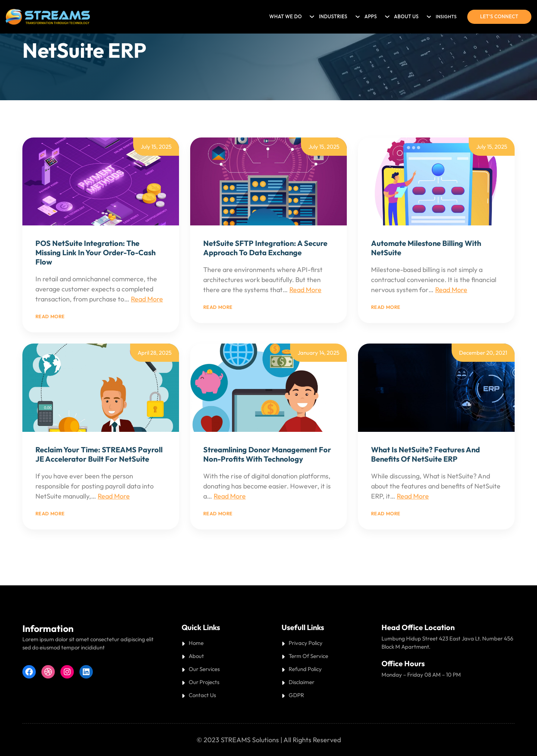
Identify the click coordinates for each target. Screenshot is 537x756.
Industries (333, 16)
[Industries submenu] (357, 15)
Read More (147, 299)
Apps (370, 16)
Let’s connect (499, 16)
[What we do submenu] (311, 15)
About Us (406, 16)
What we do (285, 16)
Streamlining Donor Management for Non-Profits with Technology (267, 454)
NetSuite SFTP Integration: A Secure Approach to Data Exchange (265, 248)
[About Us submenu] (428, 15)
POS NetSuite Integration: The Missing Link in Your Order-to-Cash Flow (95, 252)
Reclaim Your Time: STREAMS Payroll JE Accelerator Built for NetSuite (99, 454)
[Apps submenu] (386, 15)
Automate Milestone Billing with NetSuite (426, 248)
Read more (50, 316)
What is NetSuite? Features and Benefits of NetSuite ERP (425, 454)
